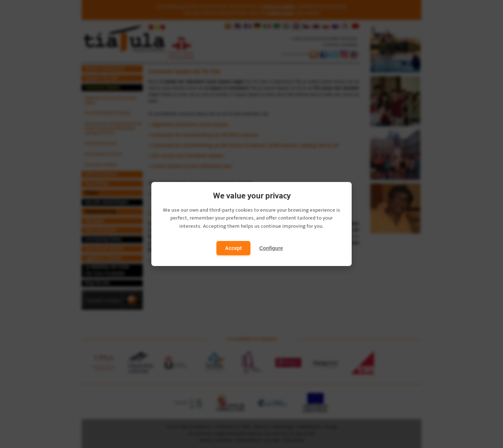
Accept (233, 248)
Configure (271, 248)
